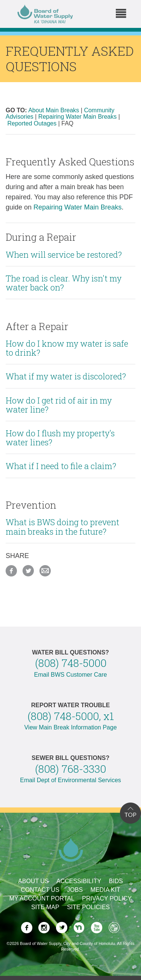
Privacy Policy (107, 898)
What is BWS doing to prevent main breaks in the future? (62, 527)
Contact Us (40, 890)
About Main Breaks (54, 110)
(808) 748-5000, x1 (71, 716)
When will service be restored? (64, 255)
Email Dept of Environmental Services (70, 780)
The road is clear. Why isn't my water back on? (64, 283)
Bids (116, 881)
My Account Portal (42, 898)
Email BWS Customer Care (71, 675)
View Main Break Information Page (70, 727)
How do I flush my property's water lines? (60, 438)
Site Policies (88, 907)
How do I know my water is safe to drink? (67, 348)
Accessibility (79, 881)
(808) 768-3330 (70, 769)
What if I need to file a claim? (61, 466)
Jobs (75, 890)
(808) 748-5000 (71, 663)
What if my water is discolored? (66, 376)
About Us (33, 881)
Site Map (45, 907)
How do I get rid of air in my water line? (59, 405)
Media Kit (105, 890)
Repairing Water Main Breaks (77, 117)
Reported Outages (32, 123)
